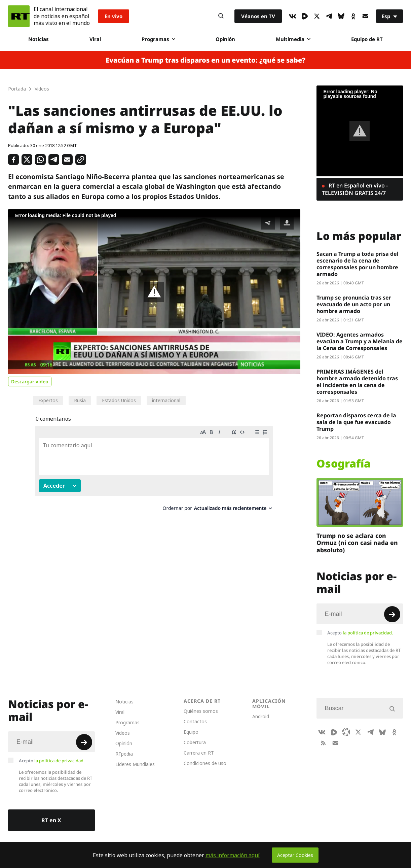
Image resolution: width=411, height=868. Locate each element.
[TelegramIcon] (329, 16)
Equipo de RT (367, 39)
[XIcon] (317, 16)
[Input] (360, 614)
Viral (95, 39)
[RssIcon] (323, 743)
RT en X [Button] (51, 820)
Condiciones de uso (205, 763)
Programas (158, 39)
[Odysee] (346, 732)
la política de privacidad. (368, 633)
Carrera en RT (199, 753)
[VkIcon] (293, 16)
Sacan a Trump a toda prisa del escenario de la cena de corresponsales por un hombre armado (358, 264)
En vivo (114, 16)
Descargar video (30, 381)
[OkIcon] (353, 16)
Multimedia (293, 39)
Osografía (344, 463)
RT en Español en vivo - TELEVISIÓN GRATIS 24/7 (355, 189)
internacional (166, 400)
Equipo (191, 732)
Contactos (195, 721)
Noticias (39, 39)
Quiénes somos (201, 711)
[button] (154, 292)
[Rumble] (305, 16)
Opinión (225, 39)
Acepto (360, 633)
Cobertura (195, 742)
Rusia (80, 400)
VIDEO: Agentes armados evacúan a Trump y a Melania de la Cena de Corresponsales (360, 341)
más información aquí (233, 855)
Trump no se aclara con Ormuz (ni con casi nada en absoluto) (357, 543)
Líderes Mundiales (135, 764)
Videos (123, 733)
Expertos (48, 400)
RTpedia (124, 754)
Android (261, 716)
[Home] (19, 16)
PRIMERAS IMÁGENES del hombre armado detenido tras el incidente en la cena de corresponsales (357, 382)
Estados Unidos (119, 400)
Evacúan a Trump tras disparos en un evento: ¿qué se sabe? (205, 60)
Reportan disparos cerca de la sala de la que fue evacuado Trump (356, 422)
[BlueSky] (341, 16)
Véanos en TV (258, 16)
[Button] (221, 16)
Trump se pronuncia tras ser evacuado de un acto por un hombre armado (354, 304)
